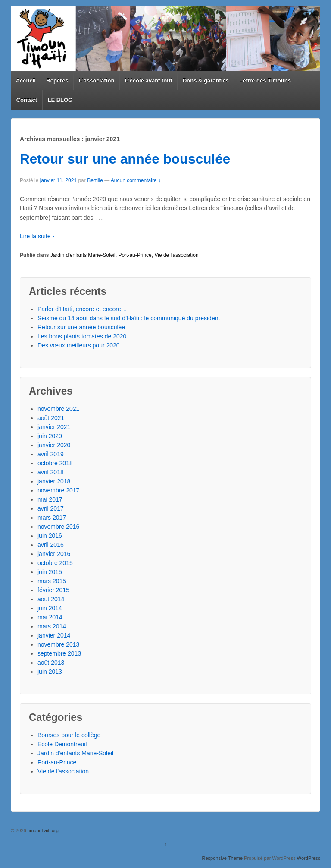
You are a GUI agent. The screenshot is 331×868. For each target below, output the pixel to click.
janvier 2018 (54, 481)
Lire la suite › (37, 236)
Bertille (95, 180)
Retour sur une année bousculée (125, 159)
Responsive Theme (222, 858)
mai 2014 (50, 617)
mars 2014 (52, 626)
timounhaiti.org (42, 830)
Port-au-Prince (135, 255)
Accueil (26, 80)
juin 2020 (50, 436)
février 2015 (53, 590)
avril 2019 (51, 454)
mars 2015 (52, 581)
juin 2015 (50, 572)
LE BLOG (60, 100)
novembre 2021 (58, 409)
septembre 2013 (59, 653)
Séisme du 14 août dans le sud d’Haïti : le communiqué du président (129, 318)
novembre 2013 (58, 644)
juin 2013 (50, 672)
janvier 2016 (54, 554)
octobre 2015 (55, 563)
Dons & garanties (206, 80)
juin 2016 (50, 536)
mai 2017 (50, 499)
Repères (57, 80)
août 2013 (51, 663)
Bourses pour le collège (69, 735)
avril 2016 (51, 545)
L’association (97, 80)
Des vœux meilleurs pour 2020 (79, 345)
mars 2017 (52, 518)
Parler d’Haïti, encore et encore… (82, 309)
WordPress (309, 858)
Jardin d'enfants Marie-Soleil (83, 255)
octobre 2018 (55, 463)
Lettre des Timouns (265, 80)
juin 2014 (50, 608)
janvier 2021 (54, 427)
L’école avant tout (149, 80)
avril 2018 (51, 472)
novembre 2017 (58, 490)
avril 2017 (51, 508)
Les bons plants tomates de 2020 (82, 336)
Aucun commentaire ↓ (136, 180)
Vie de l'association (176, 255)
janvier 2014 (54, 635)
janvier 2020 (54, 445)
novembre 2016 (58, 527)
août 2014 (51, 599)
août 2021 (51, 418)
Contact (27, 100)
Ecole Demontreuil (62, 744)
